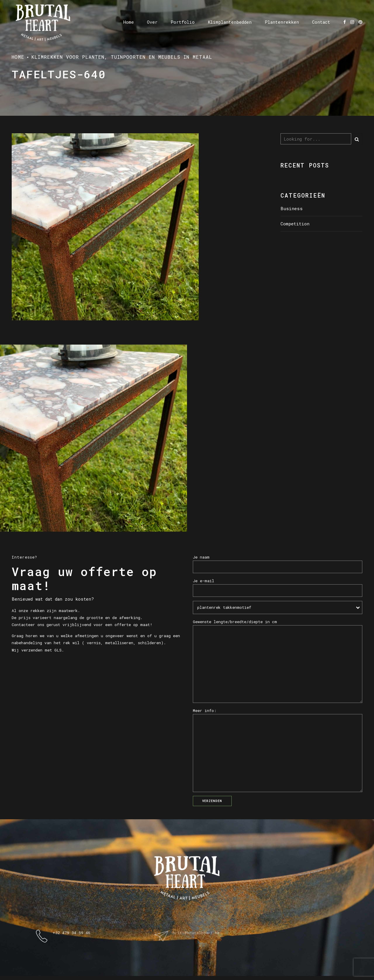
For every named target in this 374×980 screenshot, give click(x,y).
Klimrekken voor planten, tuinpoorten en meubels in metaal (122, 57)
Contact (321, 22)
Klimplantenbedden (230, 22)
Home (129, 22)
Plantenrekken (282, 22)
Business (292, 208)
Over (152, 22)
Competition (295, 224)
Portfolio (183, 22)
